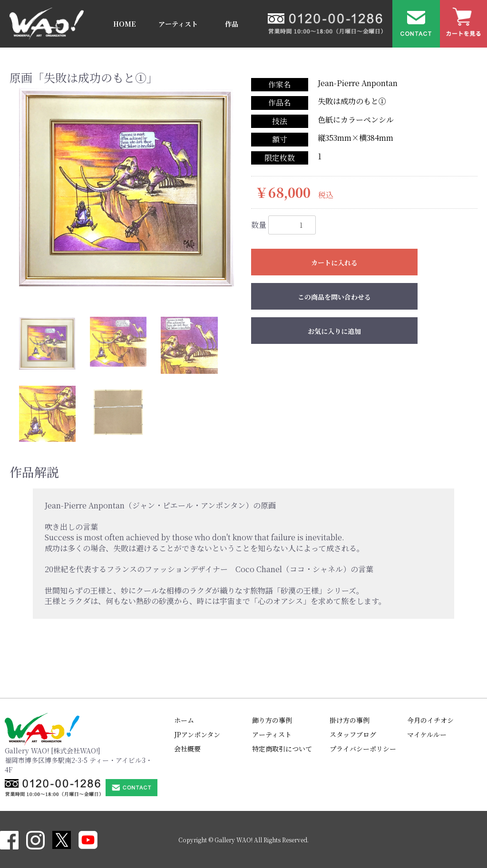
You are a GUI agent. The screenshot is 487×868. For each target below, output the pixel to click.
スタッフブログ (353, 734)
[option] (127, 187)
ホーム (184, 720)
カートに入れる (334, 263)
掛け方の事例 (350, 720)
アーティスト (178, 24)
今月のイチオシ (430, 720)
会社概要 (187, 749)
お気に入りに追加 (334, 331)
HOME (125, 24)
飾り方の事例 (272, 720)
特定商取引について (282, 749)
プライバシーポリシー (363, 749)
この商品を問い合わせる (334, 297)
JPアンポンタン (197, 734)
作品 (232, 24)
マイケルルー (427, 734)
